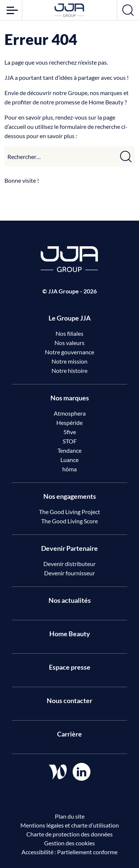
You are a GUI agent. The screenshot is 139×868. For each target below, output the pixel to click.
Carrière (69, 734)
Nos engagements (70, 496)
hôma (69, 469)
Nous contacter (69, 700)
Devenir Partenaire (69, 548)
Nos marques (70, 398)
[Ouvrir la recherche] (128, 10)
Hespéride (69, 422)
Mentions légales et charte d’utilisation (70, 825)
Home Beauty (70, 634)
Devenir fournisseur (69, 573)
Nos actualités (70, 600)
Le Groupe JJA (70, 318)
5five (70, 432)
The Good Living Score (69, 521)
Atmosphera (70, 413)
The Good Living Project (69, 512)
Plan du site (70, 816)
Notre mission (69, 361)
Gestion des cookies (69, 843)
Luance (69, 460)
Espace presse (70, 667)
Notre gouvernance (69, 352)
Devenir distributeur (69, 564)
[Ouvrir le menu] (11, 10)
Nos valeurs (69, 343)
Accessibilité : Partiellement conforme (69, 852)
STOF (70, 441)
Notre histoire (69, 370)
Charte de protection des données (69, 834)
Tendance (69, 450)
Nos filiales (69, 333)
